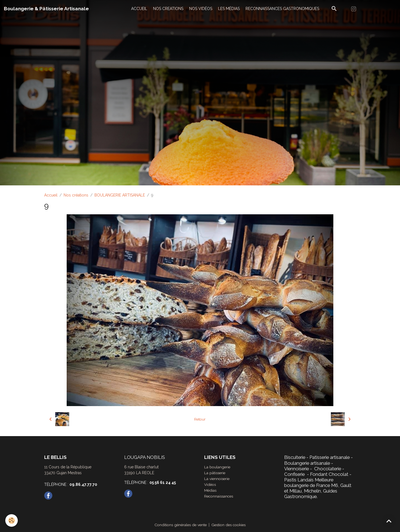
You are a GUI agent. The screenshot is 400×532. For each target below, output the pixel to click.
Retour (200, 419)
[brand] (46, 9)
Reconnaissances (220, 496)
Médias (211, 490)
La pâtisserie (215, 473)
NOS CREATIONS (168, 9)
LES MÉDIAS (229, 9)
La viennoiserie (217, 479)
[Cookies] (12, 520)
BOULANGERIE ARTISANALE (120, 195)
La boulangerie (218, 467)
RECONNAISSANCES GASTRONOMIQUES (282, 9)
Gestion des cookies (230, 525)
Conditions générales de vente (179, 525)
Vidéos (211, 484)
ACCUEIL (139, 9)
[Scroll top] (389, 521)
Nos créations (76, 195)
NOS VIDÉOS (201, 9)
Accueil (51, 195)
